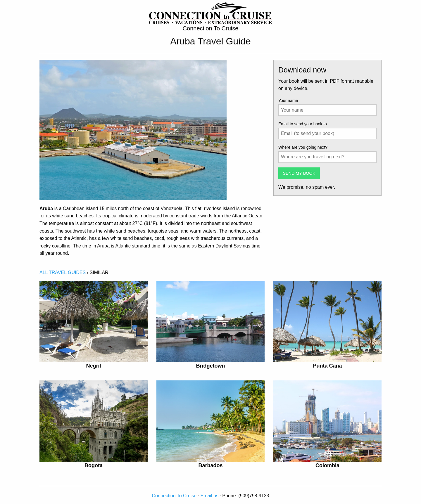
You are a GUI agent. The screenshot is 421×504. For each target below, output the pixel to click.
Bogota (94, 465)
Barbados (210, 465)
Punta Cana (327, 366)
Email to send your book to (303, 124)
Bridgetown (210, 366)
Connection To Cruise (174, 496)
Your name (288, 101)
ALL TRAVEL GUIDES (63, 272)
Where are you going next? (303, 147)
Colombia (327, 465)
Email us (209, 496)
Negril (93, 366)
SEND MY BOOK (299, 173)
